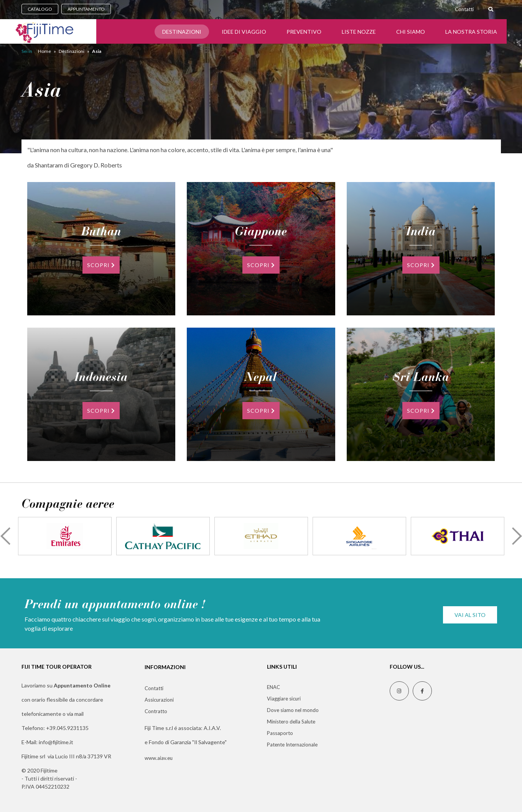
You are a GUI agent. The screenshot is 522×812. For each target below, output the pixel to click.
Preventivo (304, 32)
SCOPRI (101, 265)
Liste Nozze (359, 32)
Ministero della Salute (291, 722)
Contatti (464, 9)
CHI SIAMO (411, 32)
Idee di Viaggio (244, 32)
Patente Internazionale (292, 745)
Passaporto (280, 733)
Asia (97, 51)
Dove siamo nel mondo (293, 710)
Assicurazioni (159, 700)
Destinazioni (182, 32)
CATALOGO (40, 9)
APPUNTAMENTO (86, 9)
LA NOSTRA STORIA (471, 32)
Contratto (156, 711)
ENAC (273, 687)
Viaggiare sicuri (284, 699)
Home (44, 51)
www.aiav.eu (159, 758)
